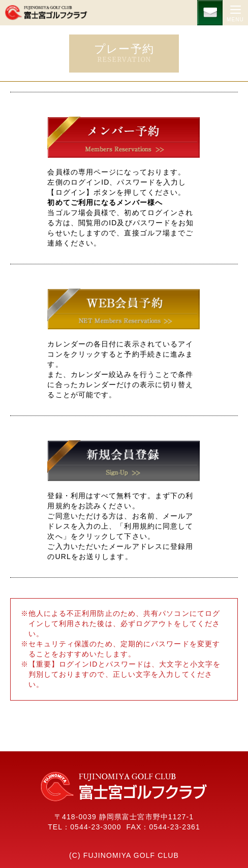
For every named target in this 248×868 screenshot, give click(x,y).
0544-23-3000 (96, 827)
